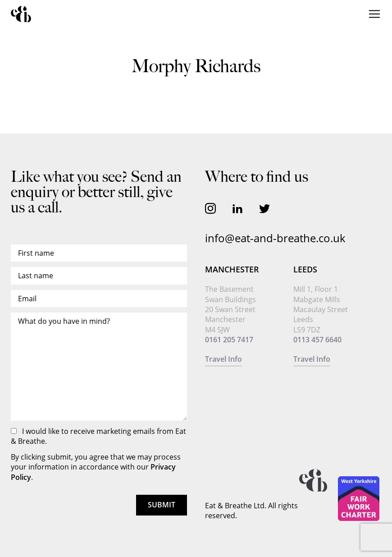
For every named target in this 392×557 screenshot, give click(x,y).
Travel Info (223, 359)
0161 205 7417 (229, 340)
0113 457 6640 (317, 340)
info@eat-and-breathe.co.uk (275, 238)
